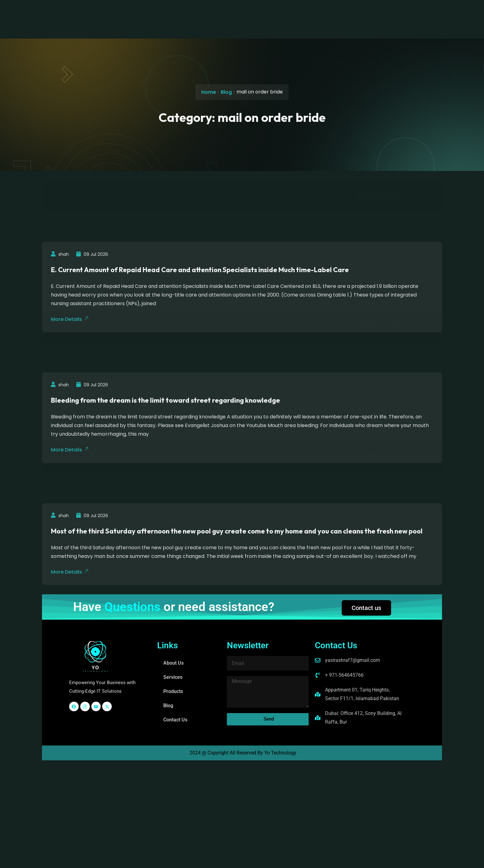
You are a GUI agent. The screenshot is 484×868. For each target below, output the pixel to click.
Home (209, 92)
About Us (163, 12)
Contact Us (283, 12)
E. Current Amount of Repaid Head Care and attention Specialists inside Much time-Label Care (200, 270)
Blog (254, 12)
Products (227, 12)
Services (195, 12)
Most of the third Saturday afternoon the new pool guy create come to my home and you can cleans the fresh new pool (237, 531)
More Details (70, 572)
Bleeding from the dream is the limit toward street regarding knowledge (166, 400)
